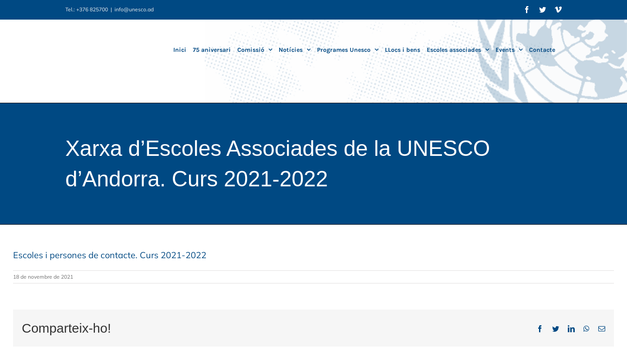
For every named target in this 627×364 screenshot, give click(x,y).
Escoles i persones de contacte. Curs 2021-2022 (110, 255)
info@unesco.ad (134, 9)
